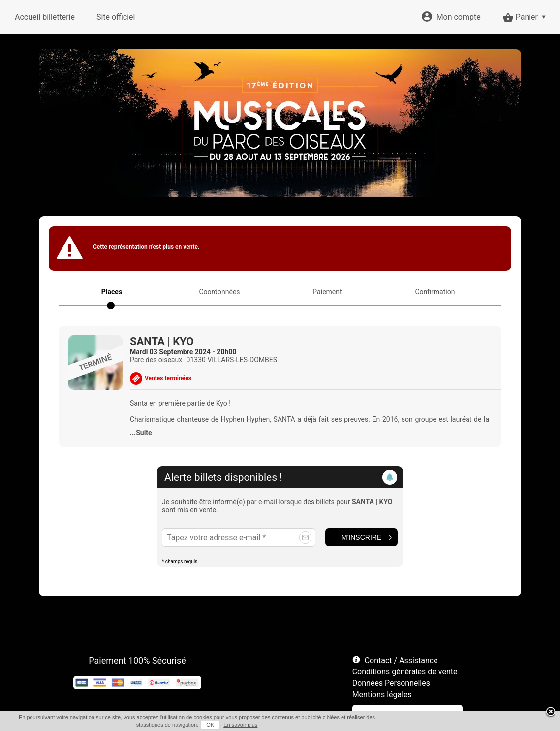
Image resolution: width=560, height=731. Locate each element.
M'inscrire (361, 537)
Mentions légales (382, 694)
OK (210, 725)
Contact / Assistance (401, 660)
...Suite (141, 433)
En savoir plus (240, 725)
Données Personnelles (391, 683)
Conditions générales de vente (405, 672)
